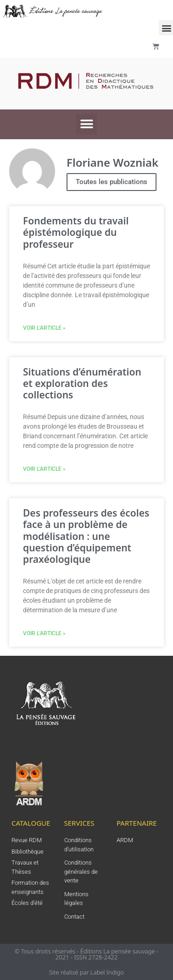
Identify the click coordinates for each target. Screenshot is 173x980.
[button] (86, 124)
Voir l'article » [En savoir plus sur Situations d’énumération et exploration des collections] (44, 469)
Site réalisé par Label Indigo (86, 972)
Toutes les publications (112, 182)
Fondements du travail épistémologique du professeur (76, 232)
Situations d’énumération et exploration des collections (82, 383)
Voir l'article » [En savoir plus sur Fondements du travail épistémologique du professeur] (44, 328)
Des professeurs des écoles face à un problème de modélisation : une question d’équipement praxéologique (86, 536)
